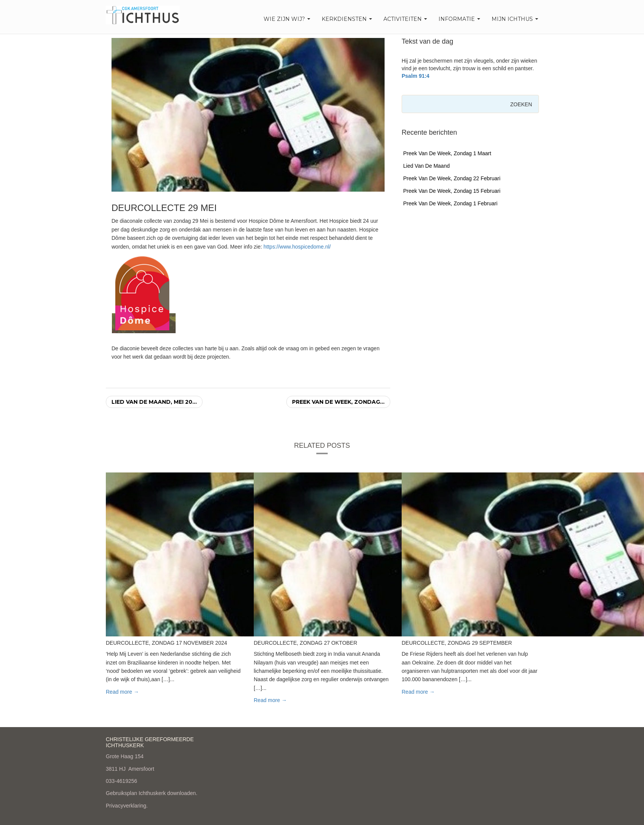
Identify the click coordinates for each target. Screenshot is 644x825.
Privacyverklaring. (127, 806)
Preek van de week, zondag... (338, 402)
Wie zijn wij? (287, 19)
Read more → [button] (122, 692)
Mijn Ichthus (515, 19)
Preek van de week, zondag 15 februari (452, 191)
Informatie (459, 19)
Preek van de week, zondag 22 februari (452, 178)
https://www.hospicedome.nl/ (297, 247)
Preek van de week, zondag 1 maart (447, 153)
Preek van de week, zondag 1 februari (450, 203)
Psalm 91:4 (415, 76)
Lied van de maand (426, 166)
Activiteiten (405, 19)
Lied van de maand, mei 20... (154, 402)
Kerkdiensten (347, 19)
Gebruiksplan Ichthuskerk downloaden (151, 793)
